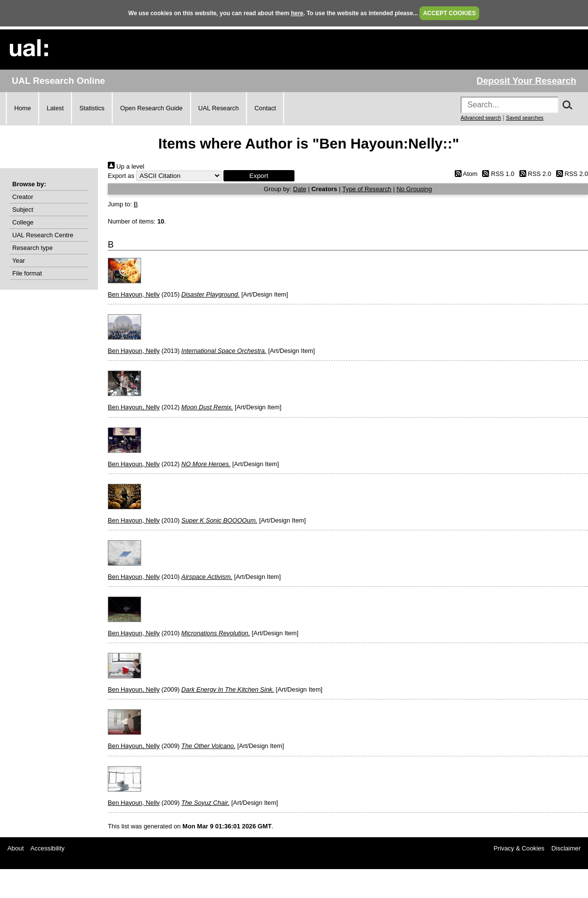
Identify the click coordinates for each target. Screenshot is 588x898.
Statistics (92, 108)
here (297, 13)
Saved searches (525, 118)
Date (300, 189)
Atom (464, 174)
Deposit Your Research (526, 81)
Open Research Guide (151, 108)
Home (23, 108)
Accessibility (48, 848)
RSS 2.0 (534, 174)
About (15, 848)
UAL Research (219, 108)
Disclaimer (566, 848)
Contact (265, 108)
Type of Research (367, 189)
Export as (121, 176)
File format (27, 273)
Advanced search (481, 118)
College (23, 222)
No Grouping (414, 189)
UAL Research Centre (43, 235)
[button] (259, 176)
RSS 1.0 (497, 174)
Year (19, 261)
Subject (23, 210)
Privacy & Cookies (519, 848)
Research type (33, 248)
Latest (55, 108)
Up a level (126, 166)
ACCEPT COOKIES (449, 13)
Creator (23, 197)
